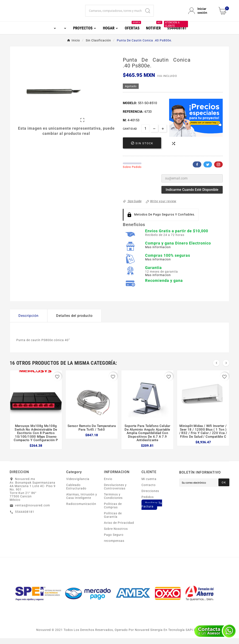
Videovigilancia (78, 485)
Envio (108, 485)
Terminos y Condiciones (113, 502)
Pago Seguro (114, 541)
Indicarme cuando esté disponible (192, 195)
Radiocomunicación (81, 510)
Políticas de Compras (113, 511)
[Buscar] (114, 14)
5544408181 (25, 518)
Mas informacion (158, 253)
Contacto (149, 491)
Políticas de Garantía (113, 521)
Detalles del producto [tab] (74, 321)
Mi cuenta (149, 485)
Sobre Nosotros (116, 535)
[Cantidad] (145, 134)
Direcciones (150, 497)
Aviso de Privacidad (119, 529)
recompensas (114, 547)
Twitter (208, 170)
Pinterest (218, 170)
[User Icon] (201, 14)
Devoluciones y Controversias (115, 492)
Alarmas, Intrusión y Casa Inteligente (82, 502)
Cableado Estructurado (76, 492)
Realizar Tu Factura (152, 510)
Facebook (197, 170)
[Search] (148, 14)
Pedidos (148, 503)
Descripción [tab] (29, 321)
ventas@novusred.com (32, 511)
